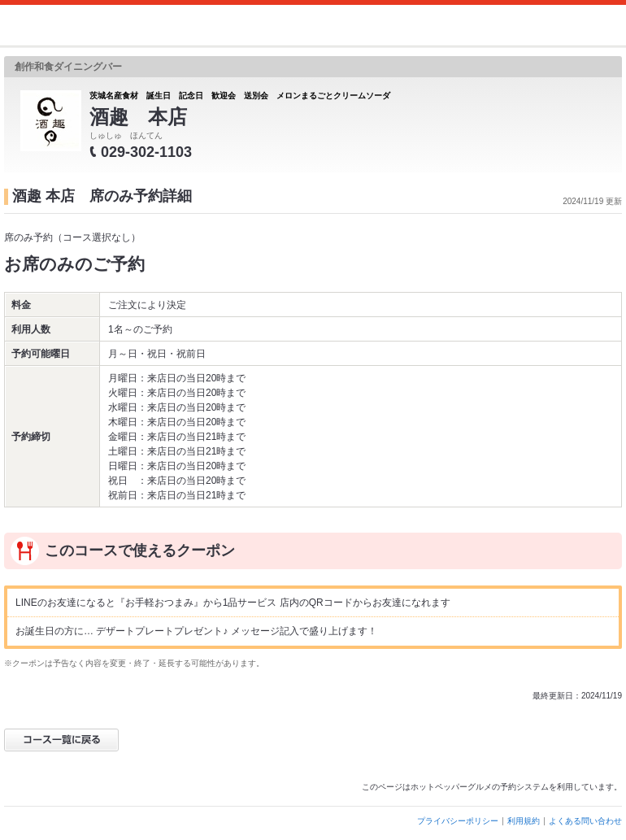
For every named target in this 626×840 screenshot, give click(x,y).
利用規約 (524, 821)
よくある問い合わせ (585, 821)
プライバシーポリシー (458, 821)
